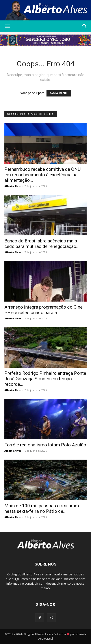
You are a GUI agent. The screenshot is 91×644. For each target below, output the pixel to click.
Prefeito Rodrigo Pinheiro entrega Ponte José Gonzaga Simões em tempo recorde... (45, 379)
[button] (7, 26)
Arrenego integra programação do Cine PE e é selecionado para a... (44, 310)
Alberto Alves (13, 186)
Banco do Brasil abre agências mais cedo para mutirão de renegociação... (42, 244)
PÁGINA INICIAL (59, 93)
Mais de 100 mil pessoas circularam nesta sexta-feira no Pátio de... (42, 508)
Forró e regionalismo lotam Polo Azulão (45, 445)
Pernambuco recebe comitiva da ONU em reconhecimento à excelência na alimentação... (43, 175)
